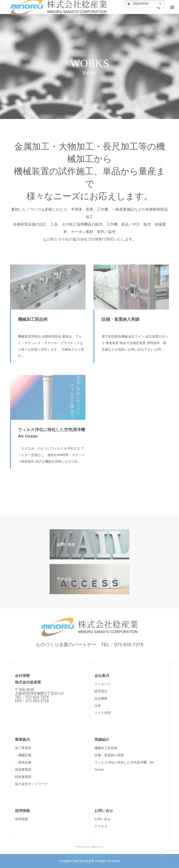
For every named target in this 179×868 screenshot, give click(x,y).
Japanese (137, 4)
